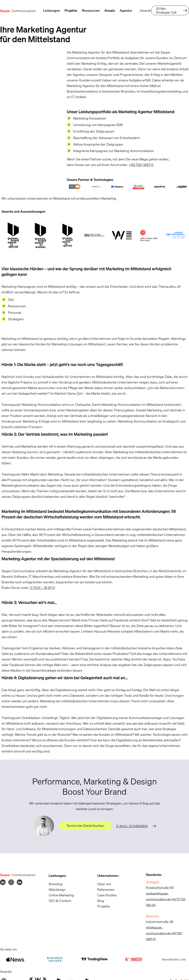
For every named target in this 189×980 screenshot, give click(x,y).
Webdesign (55, 889)
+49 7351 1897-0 (139, 165)
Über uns (102, 884)
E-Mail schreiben (132, 826)
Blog (98, 901)
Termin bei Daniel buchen (85, 826)
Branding (53, 884)
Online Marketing (59, 895)
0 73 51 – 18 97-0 (40, 588)
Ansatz (110, 10)
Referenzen (104, 889)
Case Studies (105, 895)
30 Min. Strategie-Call (166, 10)
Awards (145, 10)
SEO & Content (57, 901)
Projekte (71, 10)
